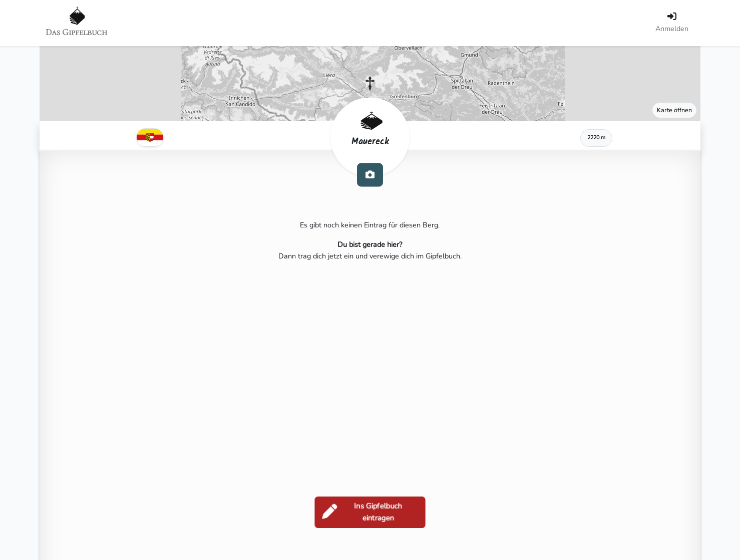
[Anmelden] (672, 23)
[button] (370, 84)
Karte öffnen (674, 110)
